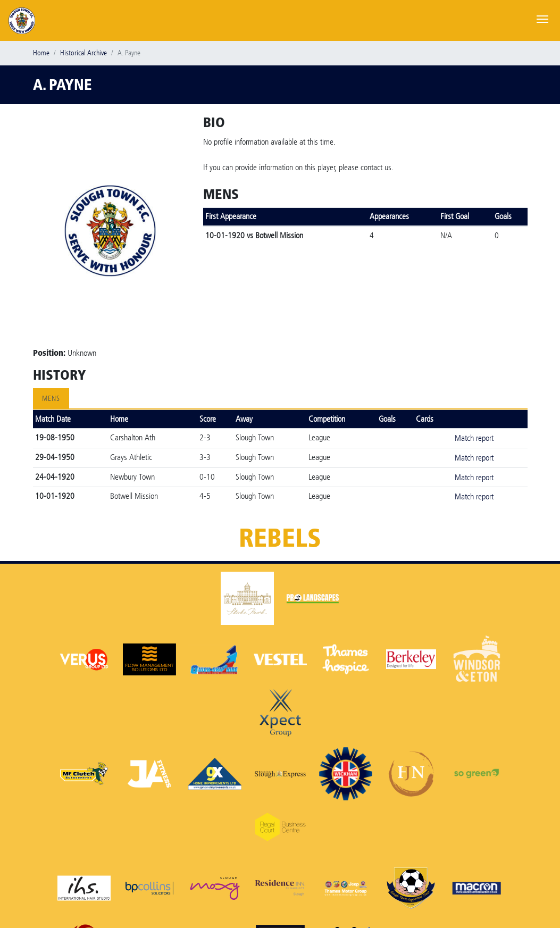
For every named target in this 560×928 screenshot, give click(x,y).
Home (41, 53)
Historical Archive (83, 53)
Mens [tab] (51, 399)
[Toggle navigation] (542, 18)
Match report (474, 438)
